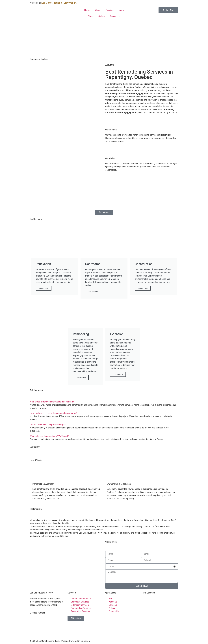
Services (110, 10)
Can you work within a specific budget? (48, 425)
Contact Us (115, 16)
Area (122, 10)
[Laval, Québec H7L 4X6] (161, 617)
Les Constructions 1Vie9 (41, 593)
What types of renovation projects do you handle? (53, 402)
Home (87, 10)
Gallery (102, 16)
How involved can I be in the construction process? (53, 413)
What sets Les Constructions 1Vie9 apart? (49, 436)
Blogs (90, 16)
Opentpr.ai (86, 641)
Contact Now (44, 288)
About (98, 10)
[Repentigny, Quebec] (66, 560)
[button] (104, 402)
